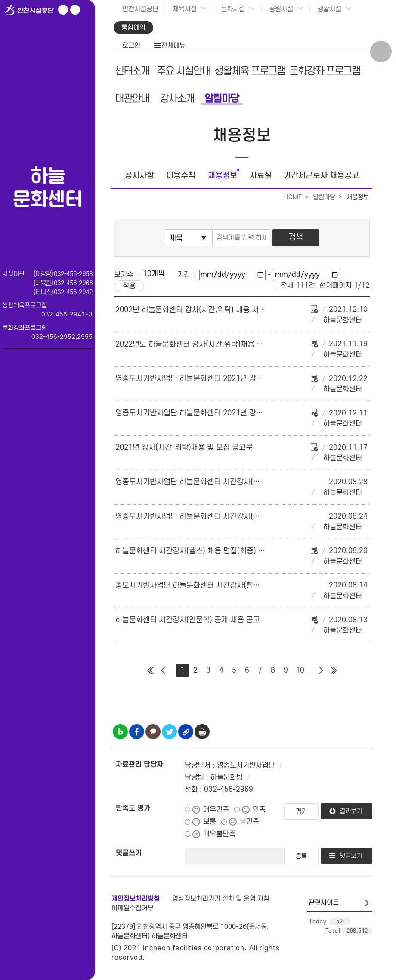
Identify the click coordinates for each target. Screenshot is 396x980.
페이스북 (75, 10)
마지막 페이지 (334, 670)
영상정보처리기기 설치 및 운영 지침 (221, 899)
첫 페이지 (150, 670)
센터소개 (132, 71)
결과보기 (351, 811)
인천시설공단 (140, 9)
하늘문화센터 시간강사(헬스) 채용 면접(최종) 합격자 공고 (205, 551)
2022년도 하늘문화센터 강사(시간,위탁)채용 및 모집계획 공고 (212, 344)
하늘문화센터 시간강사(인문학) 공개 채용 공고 (188, 620)
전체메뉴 (173, 46)
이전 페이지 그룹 (163, 670)
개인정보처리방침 (136, 899)
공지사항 (139, 176)
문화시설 (233, 9)
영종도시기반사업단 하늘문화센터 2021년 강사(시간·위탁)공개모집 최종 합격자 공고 (248, 379)
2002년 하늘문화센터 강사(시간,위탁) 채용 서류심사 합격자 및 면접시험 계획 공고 (244, 310)
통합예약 (133, 28)
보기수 (124, 275)
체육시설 (185, 9)
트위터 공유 (169, 732)
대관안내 (132, 99)
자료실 (261, 176)
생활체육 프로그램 (250, 71)
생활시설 (329, 9)
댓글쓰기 (129, 853)
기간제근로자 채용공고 (321, 176)
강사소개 (177, 99)
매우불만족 (219, 834)
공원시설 (281, 9)
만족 (259, 810)
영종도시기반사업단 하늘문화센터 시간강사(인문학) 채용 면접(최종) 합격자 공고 (241, 482)
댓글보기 (351, 856)
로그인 (131, 46)
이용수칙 (181, 176)
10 (300, 670)
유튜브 (63, 10)
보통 (210, 822)
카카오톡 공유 (153, 732)
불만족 (249, 822)
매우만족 (216, 810)
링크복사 (186, 732)
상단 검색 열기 (381, 52)
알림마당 (222, 99)
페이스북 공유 (137, 732)
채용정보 (223, 176)
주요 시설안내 (184, 71)
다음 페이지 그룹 (321, 670)
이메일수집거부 (133, 908)
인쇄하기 (202, 732)
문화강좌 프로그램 (325, 71)
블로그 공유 (120, 732)
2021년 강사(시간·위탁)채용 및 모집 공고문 (184, 447)
